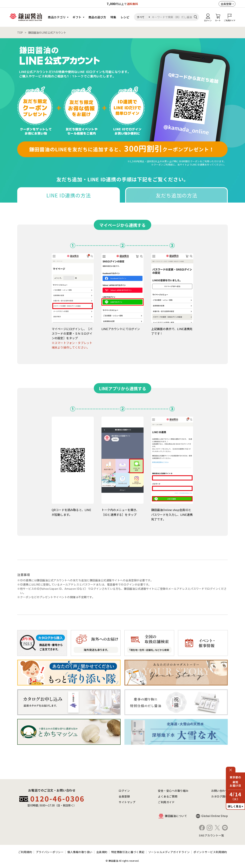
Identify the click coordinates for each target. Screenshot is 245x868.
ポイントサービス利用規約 (210, 852)
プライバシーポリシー (50, 852)
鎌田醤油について (176, 816)
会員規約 (102, 852)
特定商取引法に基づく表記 (128, 852)
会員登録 (226, 4)
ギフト (77, 17)
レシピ (125, 17)
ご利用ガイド (166, 802)
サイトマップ (127, 802)
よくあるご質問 (168, 796)
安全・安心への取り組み (173, 791)
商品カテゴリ (57, 17)
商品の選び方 (97, 17)
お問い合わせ (219, 791)
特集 (113, 17)
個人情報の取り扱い (80, 852)
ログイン (124, 791)
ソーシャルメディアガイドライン (169, 852)
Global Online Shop (215, 816)
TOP (20, 32)
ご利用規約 (25, 852)
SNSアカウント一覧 (211, 835)
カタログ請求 (219, 796)
